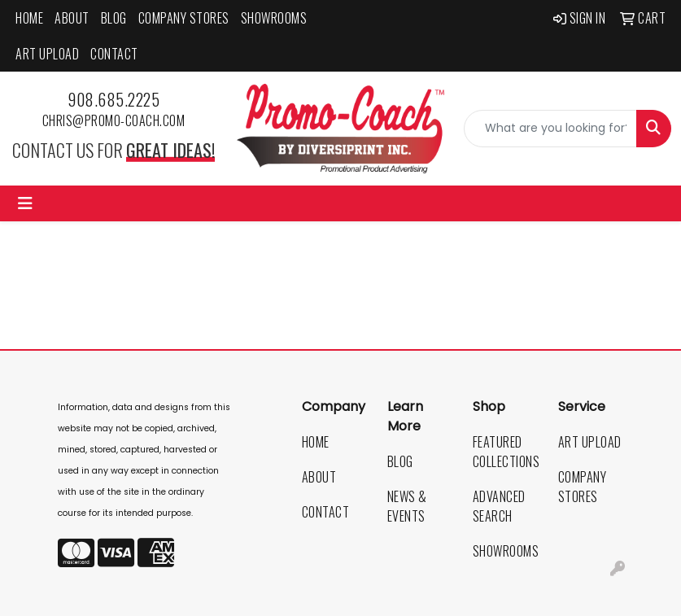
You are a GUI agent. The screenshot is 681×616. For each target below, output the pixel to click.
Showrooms (274, 18)
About (72, 18)
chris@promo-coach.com (114, 120)
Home (29, 18)
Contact (114, 54)
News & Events (407, 506)
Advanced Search (499, 506)
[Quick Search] (550, 129)
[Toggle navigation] (25, 203)
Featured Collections (506, 452)
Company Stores (184, 18)
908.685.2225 (113, 99)
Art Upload (47, 54)
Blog (114, 18)
